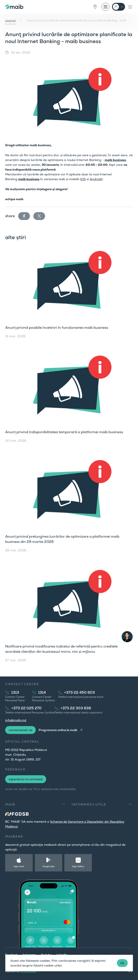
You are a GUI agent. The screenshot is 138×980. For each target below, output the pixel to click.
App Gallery (78, 866)
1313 (15, 692)
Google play (49, 866)
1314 (42, 692)
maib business (115, 160)
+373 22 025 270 (26, 708)
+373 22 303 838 (76, 708)
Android (96, 179)
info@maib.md (16, 720)
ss (38, 179)
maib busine (27, 179)
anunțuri (11, 20)
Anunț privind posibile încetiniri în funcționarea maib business (57, 328)
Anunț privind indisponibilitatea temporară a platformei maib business (64, 432)
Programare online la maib (58, 730)
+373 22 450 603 (80, 692)
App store (19, 866)
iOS (83, 179)
